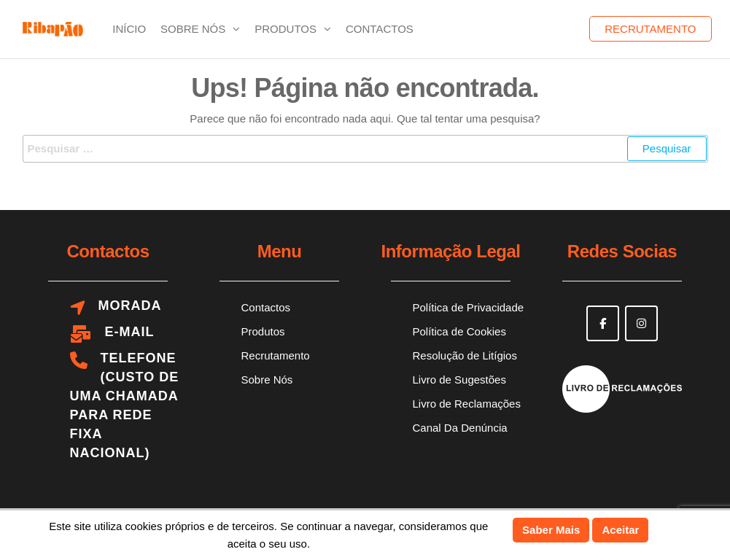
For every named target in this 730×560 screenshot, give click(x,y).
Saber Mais (551, 530)
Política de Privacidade (469, 307)
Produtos (286, 29)
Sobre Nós (193, 29)
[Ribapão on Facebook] (603, 323)
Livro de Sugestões (459, 380)
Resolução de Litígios (465, 355)
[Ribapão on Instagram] (641, 323)
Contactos (380, 29)
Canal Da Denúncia (460, 428)
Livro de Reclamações (467, 404)
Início (129, 29)
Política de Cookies (459, 331)
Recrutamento (650, 29)
